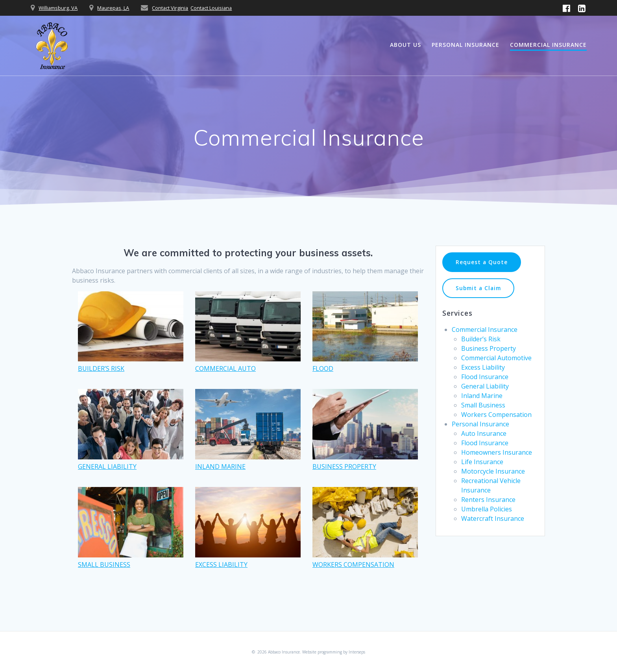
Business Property (489, 348)
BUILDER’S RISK (101, 368)
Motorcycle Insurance (493, 471)
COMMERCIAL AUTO (225, 368)
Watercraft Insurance (493, 518)
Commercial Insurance (548, 45)
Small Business (483, 405)
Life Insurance (482, 462)
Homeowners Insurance (497, 452)
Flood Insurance (485, 377)
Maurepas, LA (113, 8)
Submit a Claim (478, 288)
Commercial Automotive (496, 358)
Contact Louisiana (211, 8)
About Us (405, 45)
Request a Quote (482, 262)
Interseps (357, 652)
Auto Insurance (484, 433)
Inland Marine (482, 396)
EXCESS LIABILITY (221, 565)
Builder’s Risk (481, 339)
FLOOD (323, 368)
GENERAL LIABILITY (107, 467)
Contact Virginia (170, 8)
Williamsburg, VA (58, 8)
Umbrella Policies (487, 509)
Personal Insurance (466, 45)
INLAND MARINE (220, 467)
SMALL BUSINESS (104, 565)
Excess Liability (483, 367)
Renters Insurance (488, 500)
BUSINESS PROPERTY (344, 467)
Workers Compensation (496, 415)
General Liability (485, 386)
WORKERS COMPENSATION (353, 565)
